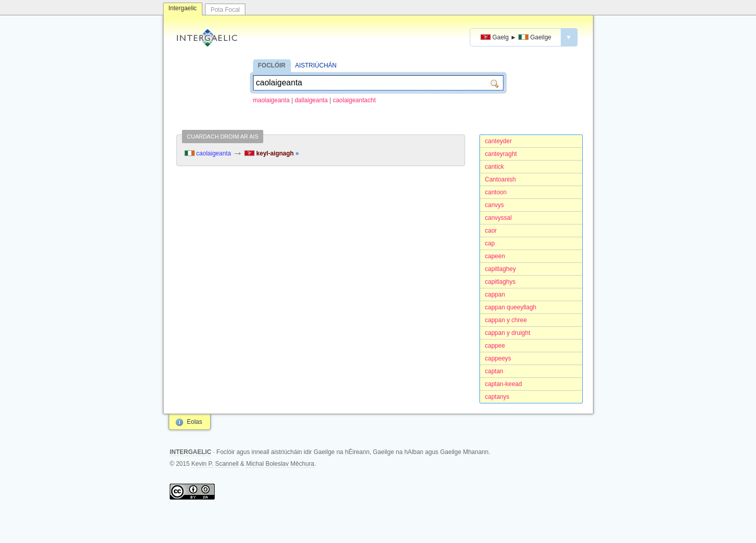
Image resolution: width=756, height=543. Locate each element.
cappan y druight (508, 333)
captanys (497, 397)
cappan (495, 295)
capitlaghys (500, 282)
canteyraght (501, 154)
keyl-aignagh (272, 153)
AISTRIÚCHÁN (316, 65)
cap (490, 243)
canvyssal (499, 218)
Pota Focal (225, 10)
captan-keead (504, 384)
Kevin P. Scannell (215, 464)
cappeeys (498, 358)
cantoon (496, 192)
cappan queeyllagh (511, 307)
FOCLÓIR (272, 65)
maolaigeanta (271, 100)
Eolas (195, 422)
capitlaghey (501, 269)
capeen (495, 256)
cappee (495, 346)
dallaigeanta (311, 100)
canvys (495, 205)
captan (494, 371)
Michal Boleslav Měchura (280, 464)
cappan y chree (506, 320)
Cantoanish (501, 179)
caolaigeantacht (354, 100)
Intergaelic (183, 8)
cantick (495, 167)
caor (491, 231)
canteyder (499, 141)
